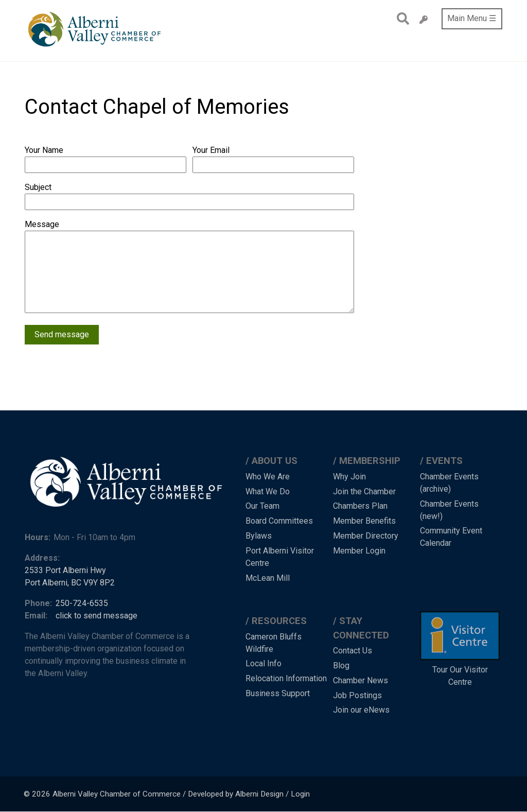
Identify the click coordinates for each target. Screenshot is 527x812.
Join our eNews (361, 710)
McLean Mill (268, 578)
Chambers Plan (360, 506)
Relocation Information (286, 678)
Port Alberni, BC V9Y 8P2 (70, 583)
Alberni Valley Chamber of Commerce (117, 794)
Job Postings (357, 695)
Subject (38, 187)
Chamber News (361, 680)
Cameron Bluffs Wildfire (274, 643)
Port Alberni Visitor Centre (280, 557)
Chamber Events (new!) (449, 510)
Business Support (278, 693)
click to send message (96, 616)
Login (300, 794)
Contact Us (353, 651)
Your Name (44, 150)
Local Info (263, 663)
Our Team (262, 506)
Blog (341, 666)
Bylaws (259, 536)
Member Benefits (364, 521)
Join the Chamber (364, 491)
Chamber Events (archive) (449, 483)
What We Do (268, 491)
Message (42, 224)
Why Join (349, 477)
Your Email (211, 150)
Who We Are (268, 477)
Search (400, 19)
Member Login (359, 551)
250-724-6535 (82, 603)
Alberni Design (259, 794)
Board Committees (279, 521)
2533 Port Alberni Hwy (65, 570)
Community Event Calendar (451, 537)
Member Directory (366, 536)
